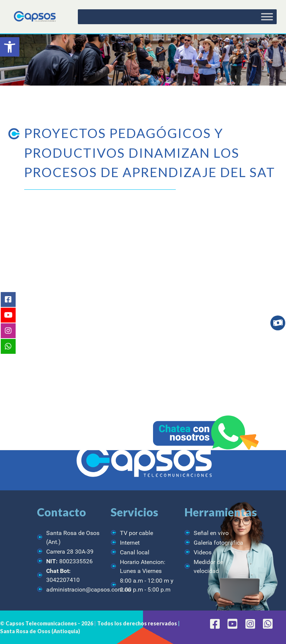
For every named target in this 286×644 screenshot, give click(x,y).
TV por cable (136, 533)
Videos (203, 552)
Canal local (135, 552)
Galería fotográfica (218, 543)
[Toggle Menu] (267, 17)
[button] (10, 47)
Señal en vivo (211, 533)
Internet (130, 543)
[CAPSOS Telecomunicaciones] (34, 17)
